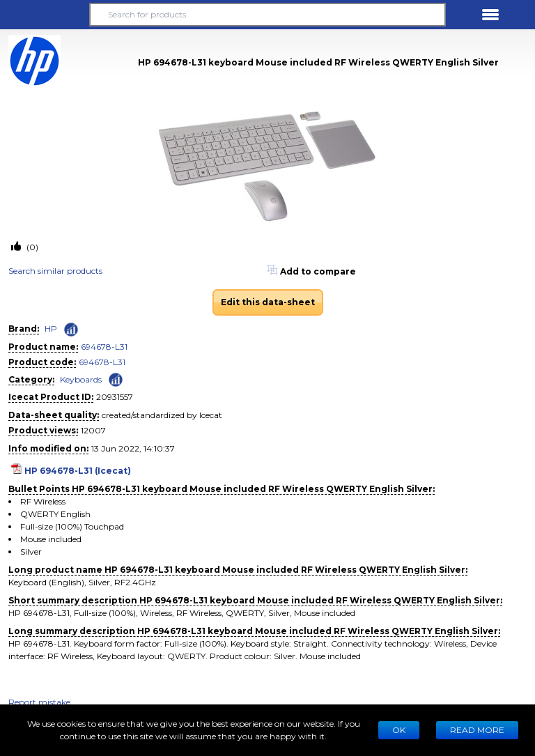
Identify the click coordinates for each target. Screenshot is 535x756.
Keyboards (81, 379)
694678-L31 (104, 347)
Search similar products (55, 271)
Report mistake (39, 702)
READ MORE (477, 730)
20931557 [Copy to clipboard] (115, 397)
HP (51, 329)
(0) (31, 247)
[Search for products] (267, 15)
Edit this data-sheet (268, 302)
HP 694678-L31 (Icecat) (78, 471)
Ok (399, 730)
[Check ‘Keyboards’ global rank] (116, 379)
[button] (45, 15)
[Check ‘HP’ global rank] (71, 330)
